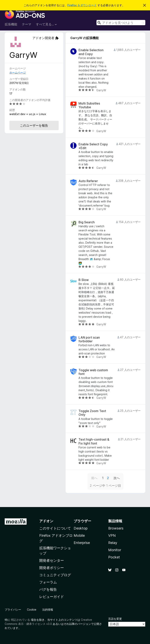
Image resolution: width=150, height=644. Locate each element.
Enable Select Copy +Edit (93, 146)
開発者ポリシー (52, 568)
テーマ (27, 24)
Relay (113, 543)
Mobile (79, 535)
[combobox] (121, 23)
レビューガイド (52, 597)
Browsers (116, 528)
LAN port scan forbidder (89, 339)
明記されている (21, 620)
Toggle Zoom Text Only (92, 413)
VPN (112, 535)
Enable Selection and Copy (91, 52)
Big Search (87, 222)
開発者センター (52, 560)
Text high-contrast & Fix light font (94, 441)
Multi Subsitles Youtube (89, 105)
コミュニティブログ (55, 575)
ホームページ (18, 72)
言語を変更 (115, 619)
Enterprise (82, 543)
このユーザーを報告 (34, 125)
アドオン (46, 521)
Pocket (114, 557)
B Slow (84, 280)
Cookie (32, 610)
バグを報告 (48, 589)
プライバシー (13, 610)
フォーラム (48, 582)
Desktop (81, 528)
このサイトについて (55, 528)
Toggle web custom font (93, 372)
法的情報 (48, 610)
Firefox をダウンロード (82, 5)
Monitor (115, 550)
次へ (117, 478)
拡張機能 (11, 24)
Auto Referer (88, 181)
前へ (94, 478)
